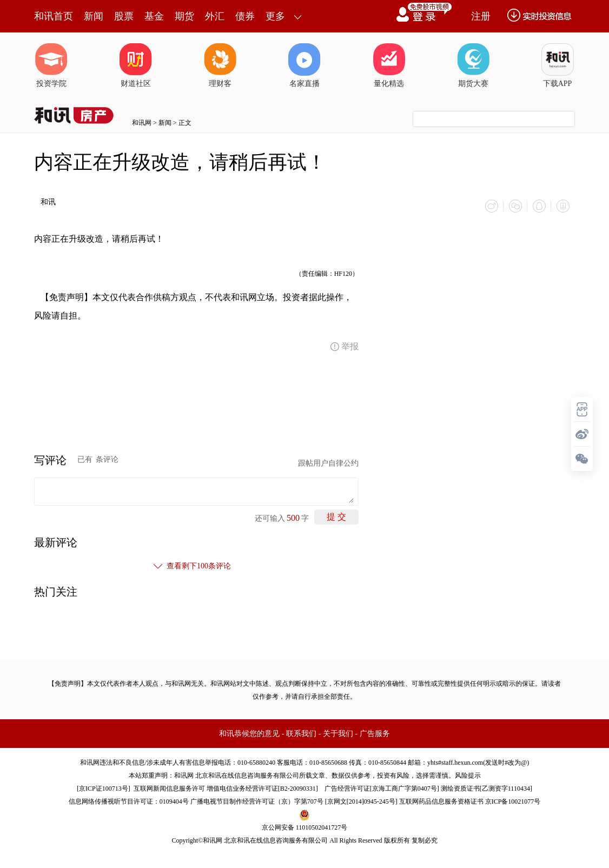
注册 (481, 16)
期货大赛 (473, 65)
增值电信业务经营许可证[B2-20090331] (262, 789)
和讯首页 (54, 16)
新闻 (94, 16)
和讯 (48, 202)
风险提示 (468, 776)
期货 (184, 16)
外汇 (215, 16)
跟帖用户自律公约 (328, 463)
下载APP (558, 65)
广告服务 (375, 734)
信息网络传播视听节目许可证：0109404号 (129, 801)
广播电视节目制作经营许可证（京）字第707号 (257, 801)
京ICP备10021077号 (513, 801)
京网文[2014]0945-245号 (361, 801)
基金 (154, 16)
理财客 (220, 65)
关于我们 (338, 734)
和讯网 (142, 123)
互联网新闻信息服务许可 (169, 789)
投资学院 (51, 65)
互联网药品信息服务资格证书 (441, 801)
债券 (245, 16)
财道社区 (136, 65)
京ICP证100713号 (104, 789)
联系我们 (301, 734)
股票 (124, 16)
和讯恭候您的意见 (249, 734)
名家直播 (304, 65)
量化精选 (389, 65)
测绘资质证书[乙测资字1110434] (486, 789)
